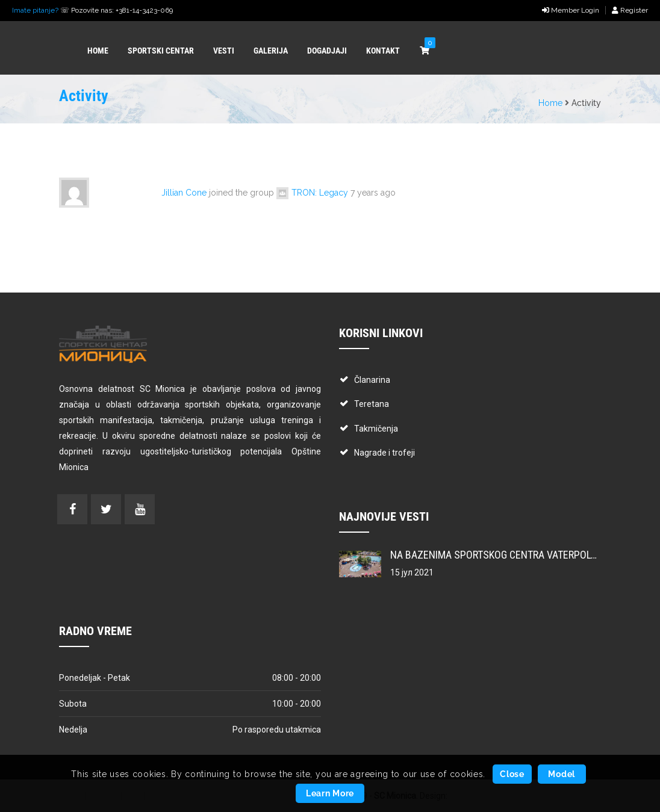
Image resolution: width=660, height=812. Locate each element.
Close (512, 774)
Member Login (571, 10)
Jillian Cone (184, 193)
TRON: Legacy (320, 193)
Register (630, 10)
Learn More (330, 793)
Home (550, 103)
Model (562, 774)
